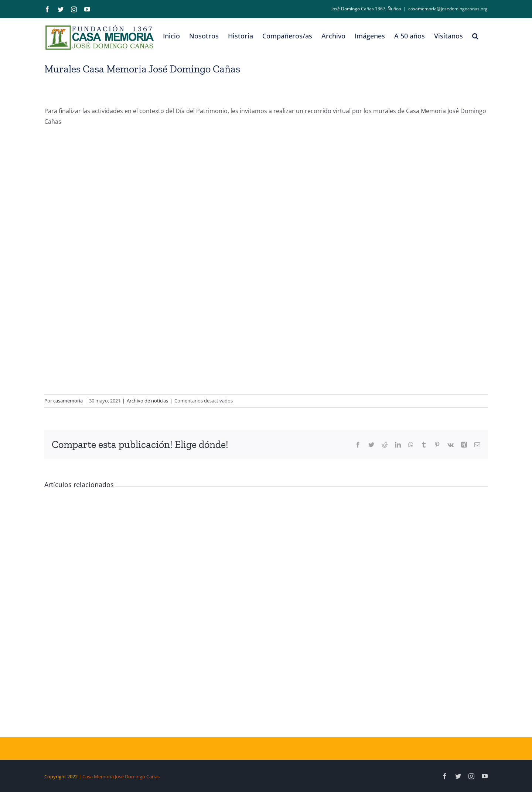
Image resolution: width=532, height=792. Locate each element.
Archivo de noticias (147, 401)
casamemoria (68, 401)
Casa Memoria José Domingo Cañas (121, 776)
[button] (475, 36)
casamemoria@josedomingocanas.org (448, 9)
